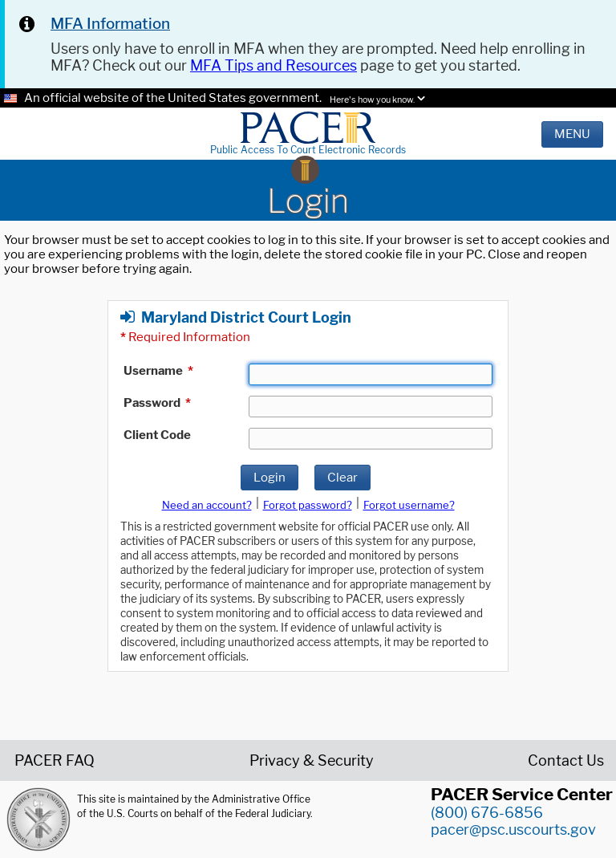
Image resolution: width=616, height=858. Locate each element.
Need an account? (207, 505)
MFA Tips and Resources (274, 65)
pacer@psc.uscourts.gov (513, 830)
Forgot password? (308, 505)
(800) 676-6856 (487, 813)
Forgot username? (409, 505)
